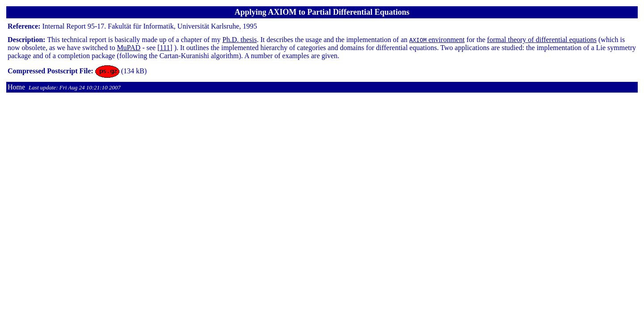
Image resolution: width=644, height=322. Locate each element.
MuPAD (129, 48)
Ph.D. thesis (239, 40)
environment (437, 40)
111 (165, 48)
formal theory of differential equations (542, 40)
